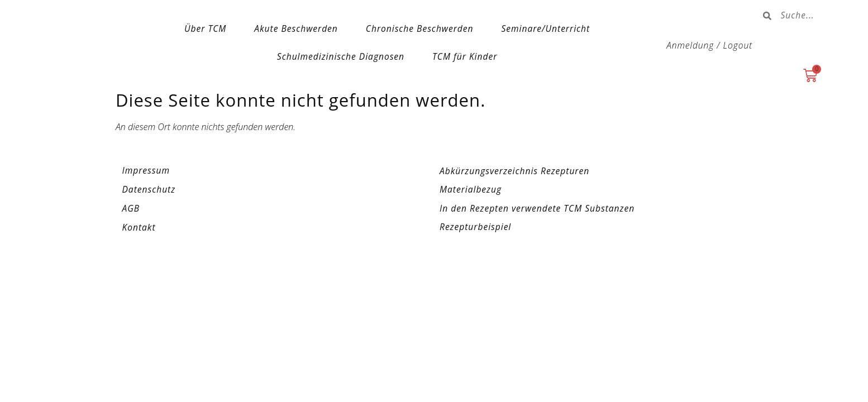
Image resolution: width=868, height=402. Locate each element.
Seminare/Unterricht (545, 28)
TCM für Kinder (465, 56)
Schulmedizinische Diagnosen (341, 56)
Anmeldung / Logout (709, 45)
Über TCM (205, 28)
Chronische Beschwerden (420, 28)
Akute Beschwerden (296, 28)
